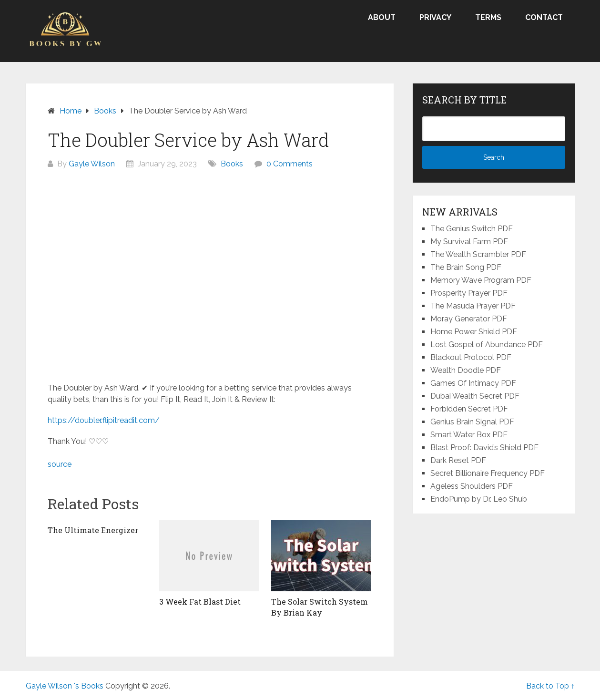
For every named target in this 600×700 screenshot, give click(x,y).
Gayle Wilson (92, 164)
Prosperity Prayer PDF (469, 293)
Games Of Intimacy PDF (473, 383)
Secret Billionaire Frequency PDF (488, 473)
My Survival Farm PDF (469, 242)
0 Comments (290, 164)
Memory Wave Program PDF (481, 280)
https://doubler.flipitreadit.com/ (104, 420)
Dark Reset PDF (458, 460)
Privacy (435, 17)
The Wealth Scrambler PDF (478, 254)
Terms (488, 17)
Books (232, 164)
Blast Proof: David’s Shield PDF (484, 448)
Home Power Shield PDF (474, 332)
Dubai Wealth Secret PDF (475, 396)
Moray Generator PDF (469, 319)
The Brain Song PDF (466, 267)
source (60, 464)
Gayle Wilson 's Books (65, 686)
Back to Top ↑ (550, 686)
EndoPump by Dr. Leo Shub (479, 499)
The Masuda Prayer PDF (473, 306)
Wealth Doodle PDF (466, 370)
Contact (544, 17)
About (382, 17)
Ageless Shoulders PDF (472, 486)
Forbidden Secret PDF (469, 409)
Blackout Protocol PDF (471, 357)
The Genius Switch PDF (472, 229)
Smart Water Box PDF (469, 435)
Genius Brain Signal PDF (472, 422)
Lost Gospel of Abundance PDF (487, 345)
